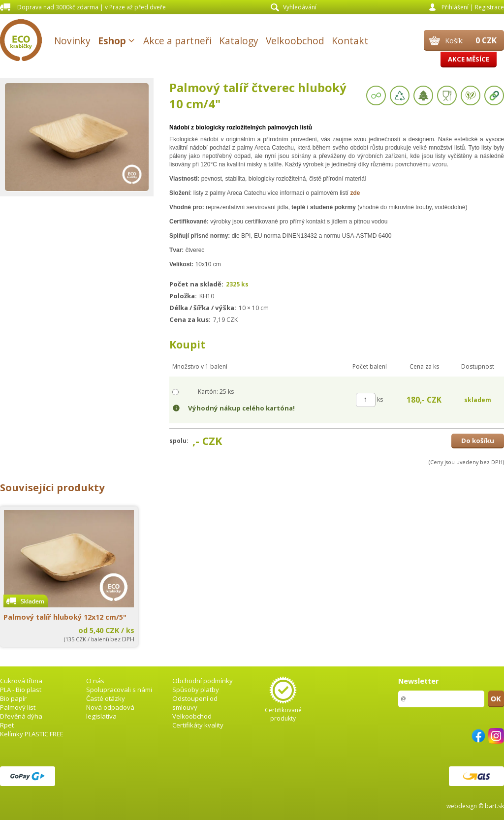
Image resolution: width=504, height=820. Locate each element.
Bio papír (13, 698)
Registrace (489, 7)
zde (355, 193)
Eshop (112, 41)
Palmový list (18, 707)
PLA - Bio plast (21, 690)
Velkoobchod (295, 41)
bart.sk (494, 806)
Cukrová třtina (21, 681)
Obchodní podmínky (203, 681)
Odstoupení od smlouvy (195, 703)
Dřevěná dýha (21, 716)
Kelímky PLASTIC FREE (32, 734)
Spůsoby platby (196, 690)
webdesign (462, 806)
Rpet (7, 725)
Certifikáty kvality (198, 725)
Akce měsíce (469, 59)
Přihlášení (455, 7)
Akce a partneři (177, 41)
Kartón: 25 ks (216, 392)
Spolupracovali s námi (119, 690)
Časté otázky (106, 698)
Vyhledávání (300, 7)
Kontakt (350, 41)
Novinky (72, 41)
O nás (95, 681)
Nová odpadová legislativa (110, 712)
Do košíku (478, 441)
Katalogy (239, 41)
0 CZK (486, 40)
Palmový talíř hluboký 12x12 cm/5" (65, 617)
